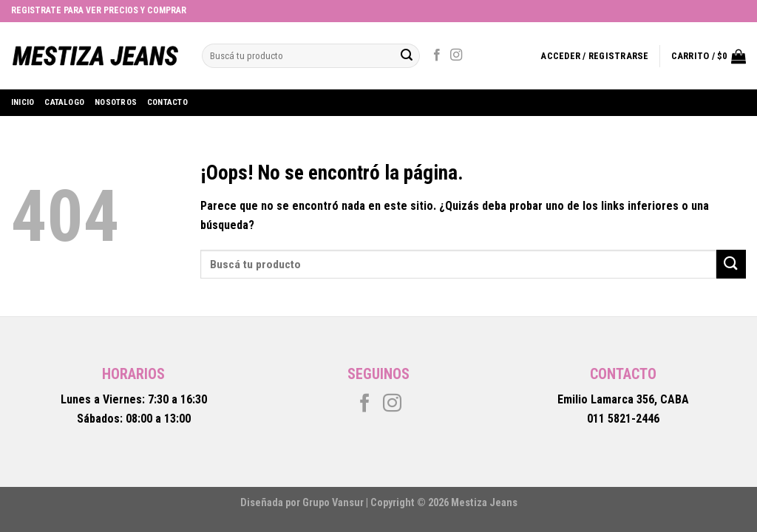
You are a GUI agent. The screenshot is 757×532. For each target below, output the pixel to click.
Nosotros (116, 102)
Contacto (167, 102)
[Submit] (731, 264)
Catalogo (64, 102)
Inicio (23, 102)
